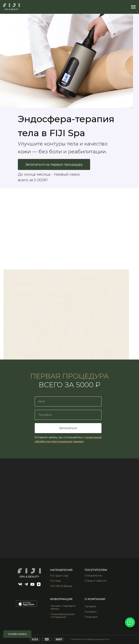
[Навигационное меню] (133, 7)
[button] (93, 606)
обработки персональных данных (59, 442)
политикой (93, 437)
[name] (68, 401)
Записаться (68, 428)
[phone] (68, 415)
